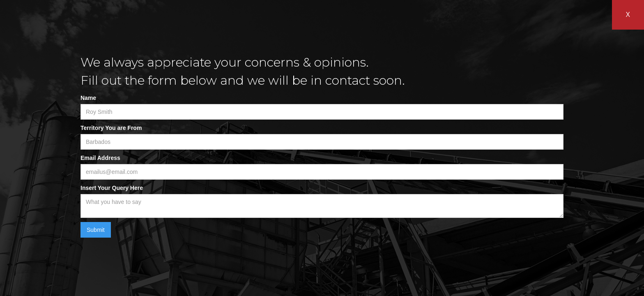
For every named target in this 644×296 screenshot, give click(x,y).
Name (88, 98)
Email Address (100, 158)
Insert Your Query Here (112, 188)
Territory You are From (111, 128)
